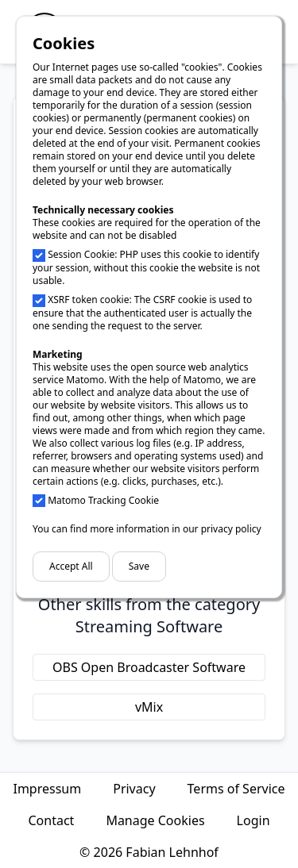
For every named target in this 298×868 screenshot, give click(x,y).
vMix (149, 707)
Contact (51, 820)
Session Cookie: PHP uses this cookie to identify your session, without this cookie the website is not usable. (146, 267)
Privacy (134, 789)
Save (139, 566)
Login (253, 820)
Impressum (47, 789)
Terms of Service (236, 789)
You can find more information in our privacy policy (147, 529)
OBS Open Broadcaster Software (149, 667)
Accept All (71, 566)
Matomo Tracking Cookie (103, 500)
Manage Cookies (155, 820)
